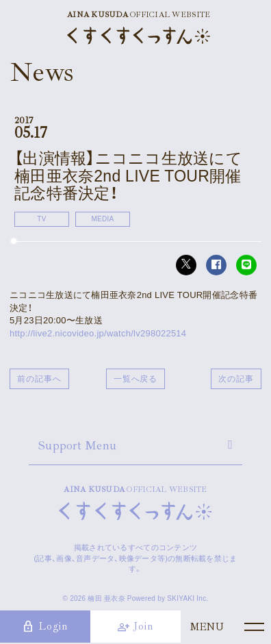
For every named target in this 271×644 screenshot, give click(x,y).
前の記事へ (39, 379)
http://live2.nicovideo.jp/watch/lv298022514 (98, 333)
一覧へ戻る (136, 379)
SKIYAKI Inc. (188, 598)
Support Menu (77, 445)
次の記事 (236, 379)
